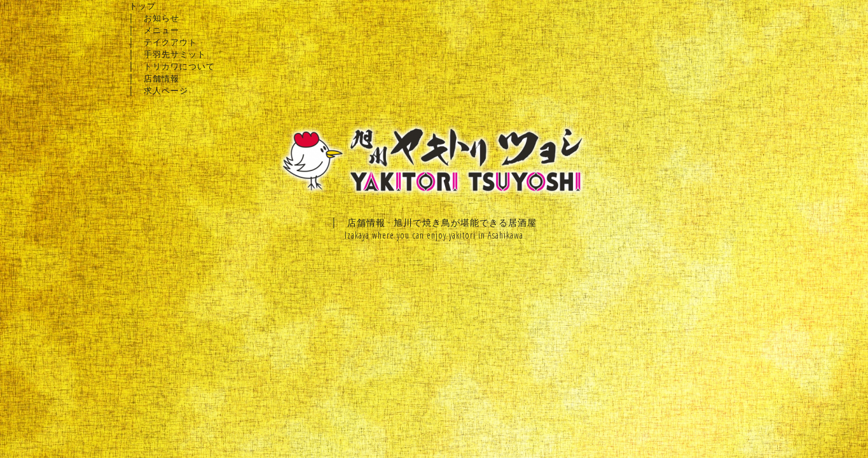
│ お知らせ (154, 18)
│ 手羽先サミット (168, 54)
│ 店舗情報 (154, 78)
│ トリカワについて (172, 66)
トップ (142, 6)
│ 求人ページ (159, 90)
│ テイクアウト (163, 42)
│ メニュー (154, 30)
